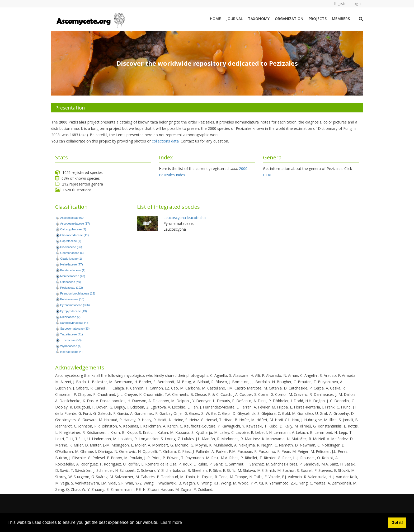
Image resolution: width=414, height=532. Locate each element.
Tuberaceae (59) (71, 340)
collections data (165, 141)
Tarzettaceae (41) (72, 334)
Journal (234, 19)
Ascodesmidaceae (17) (75, 224)
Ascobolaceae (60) (72, 218)
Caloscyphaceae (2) (73, 229)
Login (356, 4)
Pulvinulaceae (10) (72, 299)
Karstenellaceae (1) (73, 270)
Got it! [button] (397, 522)
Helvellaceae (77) (72, 264)
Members (341, 19)
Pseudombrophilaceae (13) (78, 293)
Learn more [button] (171, 522)
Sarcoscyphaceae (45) (75, 323)
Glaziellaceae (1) (71, 259)
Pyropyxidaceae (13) (74, 311)
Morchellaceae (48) (73, 276)
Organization (289, 19)
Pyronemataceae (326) (75, 305)
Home (215, 19)
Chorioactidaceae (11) (74, 235)
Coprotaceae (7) (71, 241)
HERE (268, 175)
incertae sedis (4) (71, 352)
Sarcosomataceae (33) (75, 329)
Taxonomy (259, 19)
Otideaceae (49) (71, 282)
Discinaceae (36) (71, 247)
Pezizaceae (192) (72, 288)
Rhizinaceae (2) (70, 317)
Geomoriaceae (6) (72, 253)
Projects (318, 19)
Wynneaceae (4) (71, 346)
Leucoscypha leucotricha (185, 218)
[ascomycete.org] (90, 20)
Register (341, 4)
